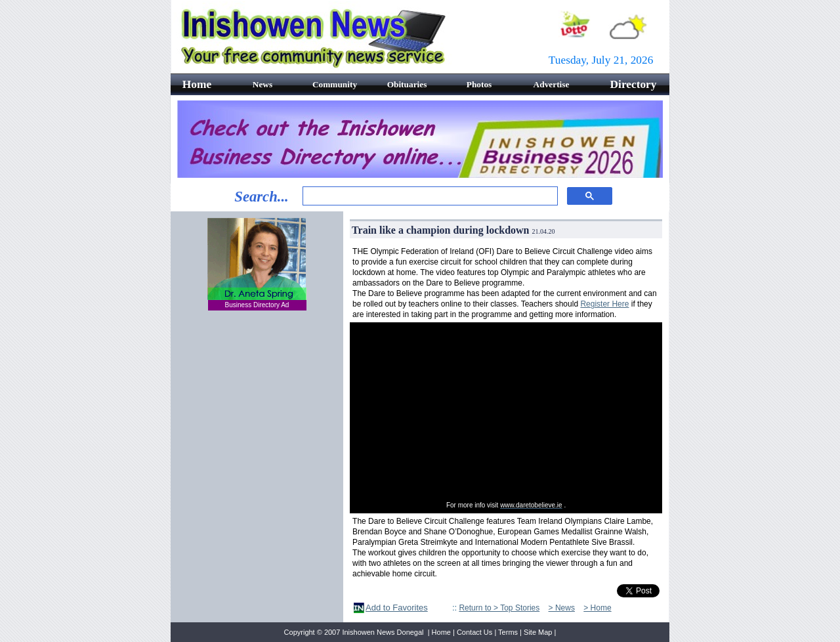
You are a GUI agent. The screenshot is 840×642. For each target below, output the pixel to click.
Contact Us (474, 632)
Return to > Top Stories (499, 608)
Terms (508, 632)
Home (441, 632)
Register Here (604, 304)
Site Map (538, 632)
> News (562, 608)
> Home (597, 608)
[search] (429, 196)
